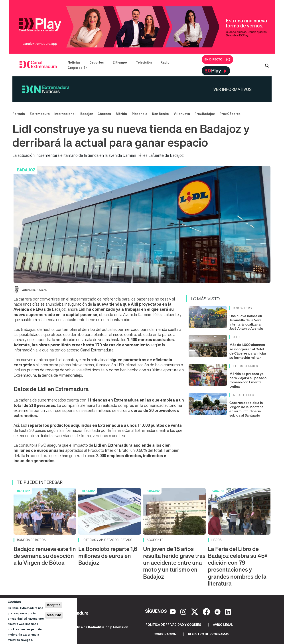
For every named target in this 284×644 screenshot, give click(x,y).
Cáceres (104, 114)
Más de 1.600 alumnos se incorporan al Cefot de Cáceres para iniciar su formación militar (248, 351)
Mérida (121, 114)
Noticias (74, 62)
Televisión (144, 62)
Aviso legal (223, 625)
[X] (195, 611)
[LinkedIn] (228, 611)
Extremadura (40, 114)
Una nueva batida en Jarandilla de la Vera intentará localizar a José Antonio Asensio (246, 322)
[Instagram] (184, 611)
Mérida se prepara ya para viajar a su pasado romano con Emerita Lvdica (248, 380)
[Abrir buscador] (267, 65)
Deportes (97, 62)
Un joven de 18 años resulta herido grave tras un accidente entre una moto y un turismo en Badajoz (174, 563)
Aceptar (53, 605)
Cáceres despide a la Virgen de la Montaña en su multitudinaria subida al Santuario (247, 409)
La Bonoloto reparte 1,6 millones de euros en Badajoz (108, 556)
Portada (19, 114)
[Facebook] (207, 611)
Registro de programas (209, 634)
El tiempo (120, 62)
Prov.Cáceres (230, 114)
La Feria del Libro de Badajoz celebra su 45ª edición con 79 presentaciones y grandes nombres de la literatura (237, 566)
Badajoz (87, 114)
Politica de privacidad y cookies (173, 625)
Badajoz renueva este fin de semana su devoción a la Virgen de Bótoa (45, 556)
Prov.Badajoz (205, 114)
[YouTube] (173, 611)
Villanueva (182, 114)
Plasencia (140, 114)
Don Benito (160, 114)
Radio (165, 62)
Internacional (65, 114)
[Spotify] (218, 611)
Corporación (78, 68)
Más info (54, 615)
